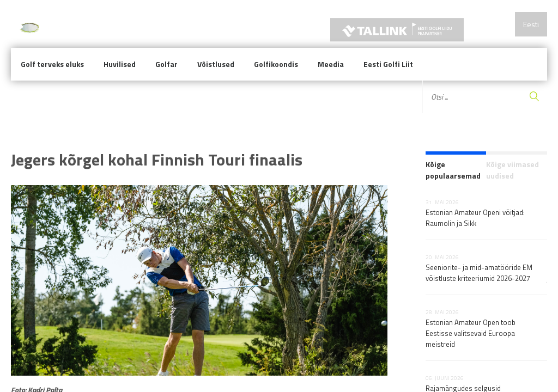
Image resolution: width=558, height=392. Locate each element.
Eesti (531, 24)
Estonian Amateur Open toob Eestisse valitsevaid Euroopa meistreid (471, 333)
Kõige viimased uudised (512, 170)
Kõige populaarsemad (453, 170)
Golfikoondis (276, 64)
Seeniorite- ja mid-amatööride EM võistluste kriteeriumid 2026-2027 (479, 273)
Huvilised (120, 64)
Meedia (331, 64)
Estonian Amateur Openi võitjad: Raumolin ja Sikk (475, 218)
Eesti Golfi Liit (388, 64)
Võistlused (216, 64)
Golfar (166, 64)
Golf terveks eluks (52, 64)
